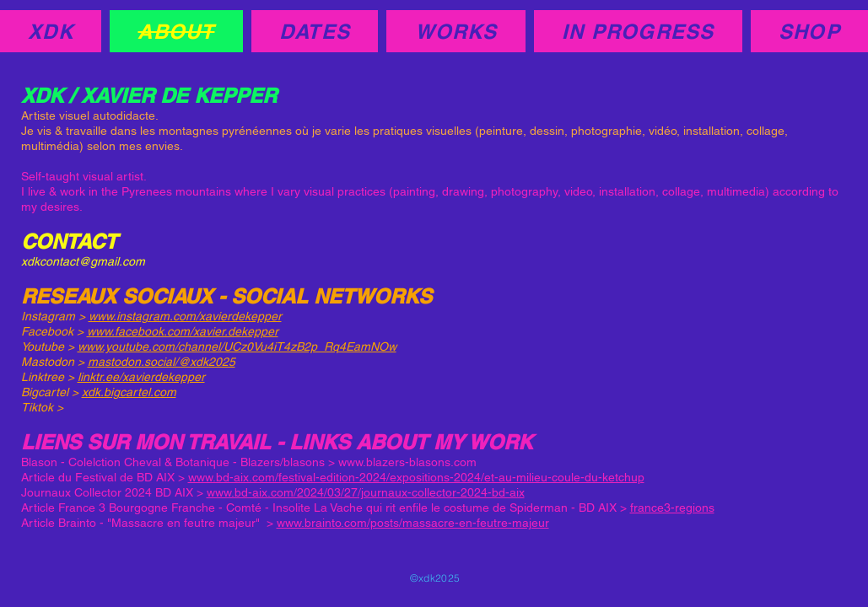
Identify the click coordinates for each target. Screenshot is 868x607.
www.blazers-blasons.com (407, 462)
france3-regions (672, 508)
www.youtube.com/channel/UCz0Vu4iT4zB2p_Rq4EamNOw (237, 346)
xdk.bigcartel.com (129, 392)
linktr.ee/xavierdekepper (141, 377)
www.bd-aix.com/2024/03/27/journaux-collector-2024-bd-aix (366, 492)
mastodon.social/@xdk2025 (162, 362)
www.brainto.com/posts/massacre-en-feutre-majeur (413, 523)
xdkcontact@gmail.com (83, 261)
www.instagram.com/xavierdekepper (185, 316)
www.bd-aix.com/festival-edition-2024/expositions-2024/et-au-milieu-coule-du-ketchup (416, 477)
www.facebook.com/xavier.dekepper (183, 331)
